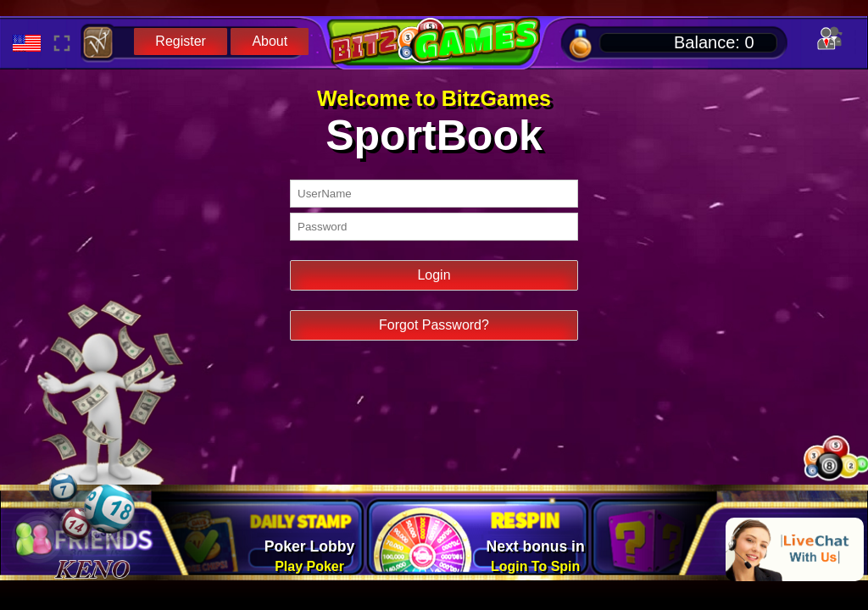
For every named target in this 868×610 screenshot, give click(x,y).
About (270, 41)
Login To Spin (535, 566)
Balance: (714, 42)
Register (181, 41)
